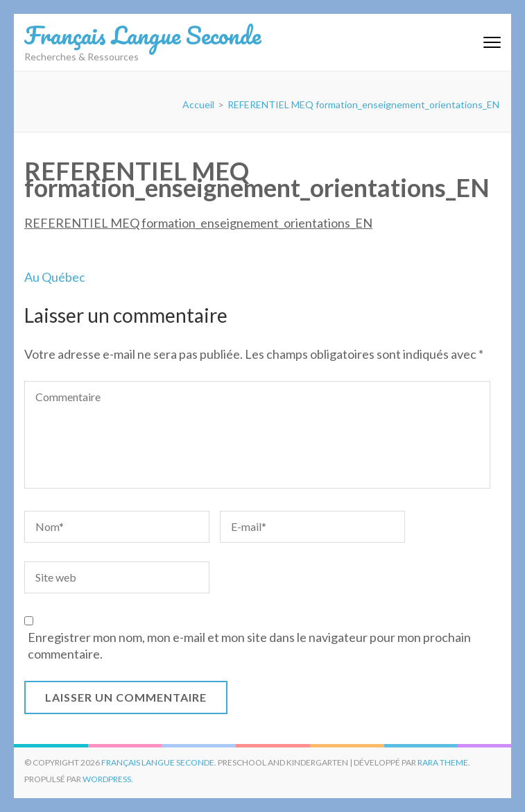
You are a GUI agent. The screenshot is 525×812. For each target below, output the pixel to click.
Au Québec (55, 277)
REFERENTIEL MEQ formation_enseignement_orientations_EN (198, 223)
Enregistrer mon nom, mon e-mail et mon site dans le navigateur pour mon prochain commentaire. (249, 645)
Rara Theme (443, 762)
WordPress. (108, 779)
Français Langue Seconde (143, 35)
